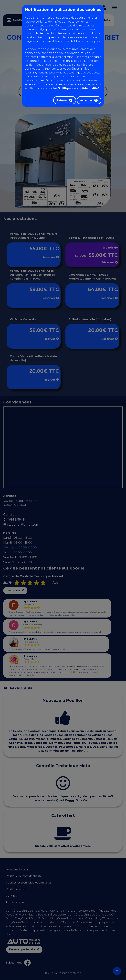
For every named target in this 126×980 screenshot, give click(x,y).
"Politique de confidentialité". (79, 88)
